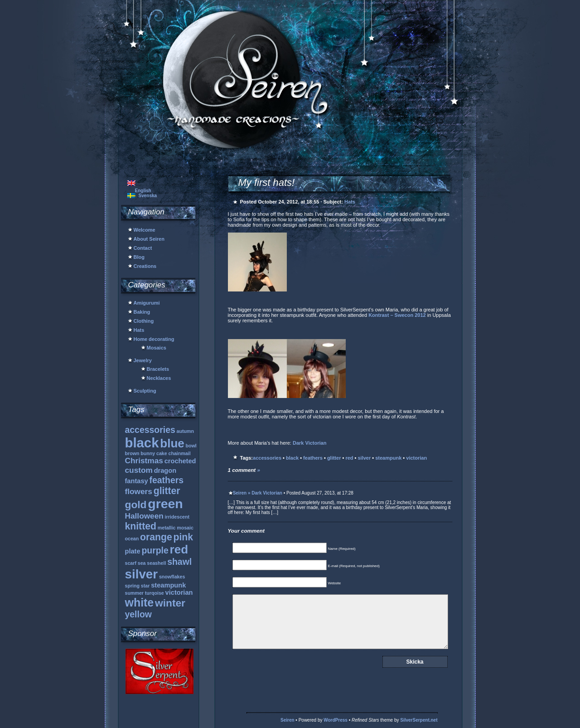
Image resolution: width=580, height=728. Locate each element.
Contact (143, 248)
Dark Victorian (309, 443)
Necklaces (159, 378)
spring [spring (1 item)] (133, 586)
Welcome (145, 230)
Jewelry (143, 360)
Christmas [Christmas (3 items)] (144, 461)
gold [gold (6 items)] (136, 505)
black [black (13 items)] (142, 443)
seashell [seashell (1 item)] (156, 563)
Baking (142, 312)
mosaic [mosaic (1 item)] (185, 528)
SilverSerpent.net (419, 720)
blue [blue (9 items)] (172, 443)
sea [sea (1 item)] (142, 563)
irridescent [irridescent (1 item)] (177, 517)
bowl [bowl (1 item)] (191, 446)
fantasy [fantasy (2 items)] (137, 481)
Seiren (288, 720)
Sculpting (145, 391)
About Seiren (149, 239)
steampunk (388, 458)
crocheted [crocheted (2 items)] (180, 461)
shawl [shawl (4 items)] (179, 562)
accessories (267, 458)
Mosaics (157, 348)
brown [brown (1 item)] (132, 453)
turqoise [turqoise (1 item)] (155, 593)
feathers (313, 458)
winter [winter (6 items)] (170, 603)
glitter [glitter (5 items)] (167, 491)
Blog (139, 257)
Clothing (144, 321)
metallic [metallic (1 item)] (167, 528)
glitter (334, 458)
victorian (416, 458)
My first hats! (267, 182)
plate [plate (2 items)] (133, 551)
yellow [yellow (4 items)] (138, 614)
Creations (145, 266)
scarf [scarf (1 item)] (131, 563)
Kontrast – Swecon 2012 (397, 315)
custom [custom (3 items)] (139, 470)
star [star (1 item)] (145, 586)
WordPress (336, 720)
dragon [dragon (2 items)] (165, 471)
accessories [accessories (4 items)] (150, 430)
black (292, 458)
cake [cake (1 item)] (162, 453)
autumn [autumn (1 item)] (185, 431)
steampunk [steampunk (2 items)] (168, 585)
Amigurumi (147, 303)
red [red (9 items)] (179, 549)
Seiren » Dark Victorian (258, 493)
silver (365, 458)
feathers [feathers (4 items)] (166, 480)
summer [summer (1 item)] (134, 593)
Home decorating (154, 339)
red (349, 458)
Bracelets (158, 369)
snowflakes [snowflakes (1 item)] (172, 577)
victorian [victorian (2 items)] (179, 592)
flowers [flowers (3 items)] (139, 491)
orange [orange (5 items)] (156, 537)
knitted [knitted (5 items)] (141, 526)
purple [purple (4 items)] (155, 550)
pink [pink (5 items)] (184, 537)
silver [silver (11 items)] (142, 574)
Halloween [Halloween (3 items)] (144, 516)
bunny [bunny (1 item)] (148, 453)
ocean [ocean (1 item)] (132, 539)
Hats (139, 330)
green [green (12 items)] (165, 504)
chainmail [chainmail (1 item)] (180, 453)
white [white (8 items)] (140, 602)
